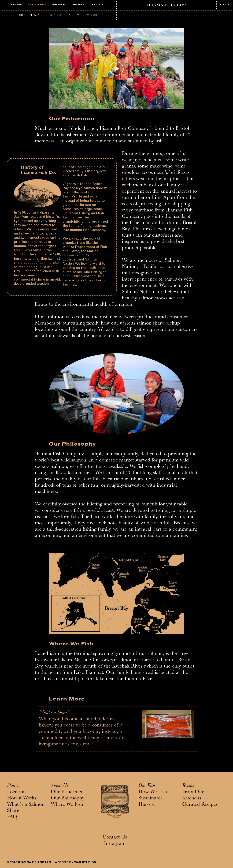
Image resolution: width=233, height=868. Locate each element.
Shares (13, 786)
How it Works (22, 799)
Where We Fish (87, 15)
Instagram (115, 844)
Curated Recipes (200, 805)
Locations (17, 792)
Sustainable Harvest (151, 802)
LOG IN (225, 5)
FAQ (12, 817)
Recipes (189, 786)
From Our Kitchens (193, 795)
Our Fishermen (29, 15)
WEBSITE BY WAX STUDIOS (75, 863)
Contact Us (115, 838)
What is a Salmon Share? (26, 808)
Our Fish (147, 786)
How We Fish (153, 792)
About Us (59, 786)
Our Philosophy (58, 15)
